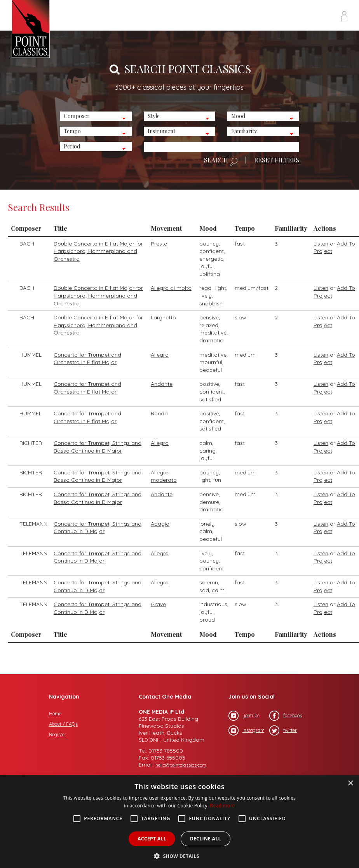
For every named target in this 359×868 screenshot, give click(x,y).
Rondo (159, 413)
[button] (179, 855)
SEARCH (221, 162)
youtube (244, 716)
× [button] (350, 783)
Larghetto (163, 317)
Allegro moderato (164, 476)
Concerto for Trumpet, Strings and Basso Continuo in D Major (98, 447)
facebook (286, 716)
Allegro (160, 355)
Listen (321, 244)
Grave (158, 604)
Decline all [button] (206, 839)
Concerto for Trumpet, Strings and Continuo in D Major (98, 528)
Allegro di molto (171, 288)
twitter (283, 730)
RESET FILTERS (277, 160)
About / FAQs (63, 724)
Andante (162, 384)
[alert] (179, 822)
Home (55, 714)
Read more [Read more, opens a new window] (223, 806)
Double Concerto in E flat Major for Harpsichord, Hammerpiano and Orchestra (98, 251)
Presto (159, 244)
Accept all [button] (152, 839)
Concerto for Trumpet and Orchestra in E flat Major (87, 359)
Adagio (160, 524)
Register (58, 735)
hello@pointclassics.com (181, 765)
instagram (247, 730)
